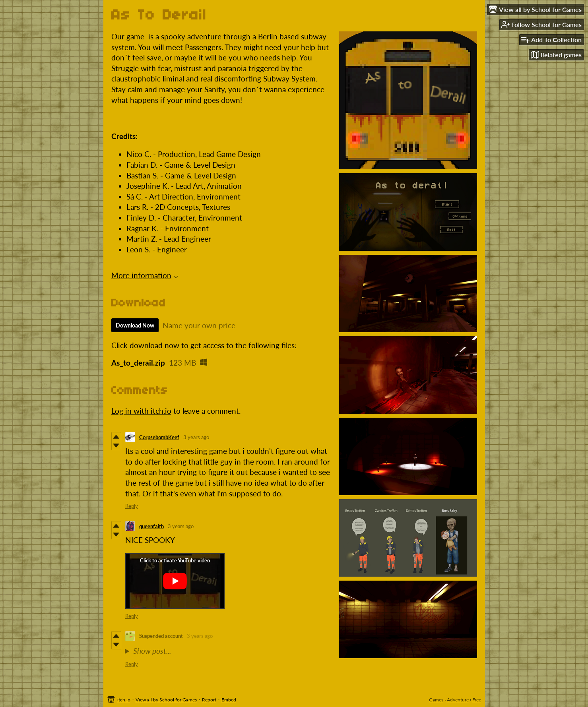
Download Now (135, 325)
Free (477, 700)
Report (209, 700)
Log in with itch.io (141, 411)
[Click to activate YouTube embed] (175, 581)
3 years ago (196, 437)
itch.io (124, 700)
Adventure (458, 700)
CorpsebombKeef (159, 437)
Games (436, 700)
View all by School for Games (166, 700)
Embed (229, 700)
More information (145, 275)
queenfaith (151, 526)
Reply (132, 506)
